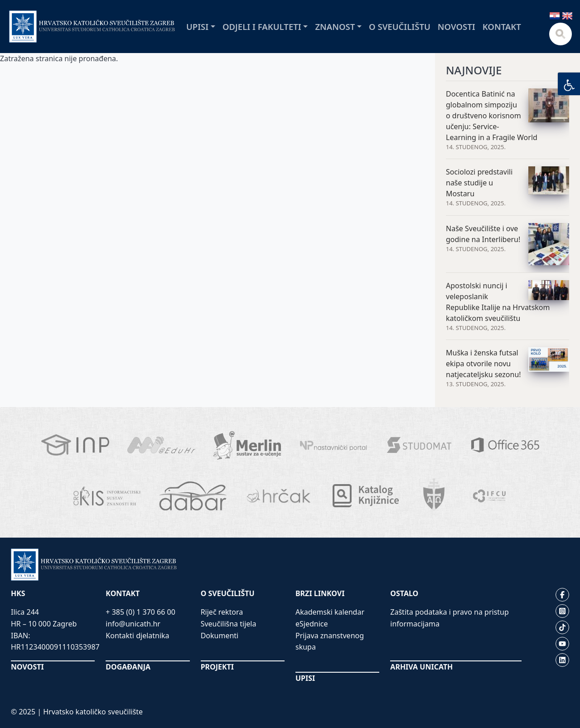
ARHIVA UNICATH (421, 667)
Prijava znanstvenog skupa (330, 641)
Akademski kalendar (330, 612)
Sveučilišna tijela (229, 624)
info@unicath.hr (133, 624)
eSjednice (312, 624)
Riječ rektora (222, 612)
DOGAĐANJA (128, 667)
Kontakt (502, 27)
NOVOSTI (27, 667)
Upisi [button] (197, 27)
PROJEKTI (217, 667)
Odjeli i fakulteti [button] (262, 27)
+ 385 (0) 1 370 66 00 (140, 612)
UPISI (305, 678)
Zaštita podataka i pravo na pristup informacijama (449, 618)
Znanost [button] (335, 27)
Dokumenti (220, 636)
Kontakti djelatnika (137, 636)
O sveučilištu (400, 27)
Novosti (457, 27)
